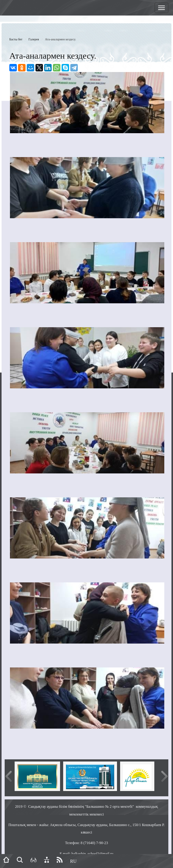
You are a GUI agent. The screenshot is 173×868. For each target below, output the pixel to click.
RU (73, 861)
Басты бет (16, 39)
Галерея (34, 39)
